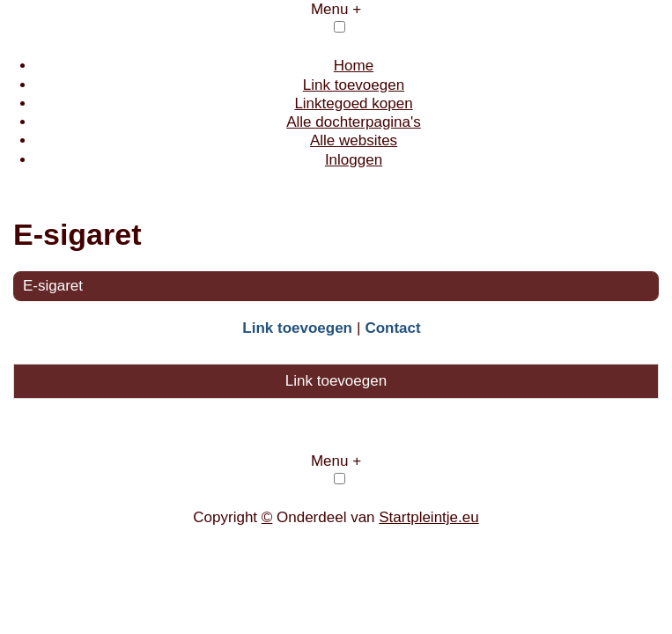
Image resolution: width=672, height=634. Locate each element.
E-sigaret (53, 286)
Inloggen (354, 160)
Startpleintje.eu (428, 517)
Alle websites (354, 140)
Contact (392, 328)
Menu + (336, 9)
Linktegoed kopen (353, 103)
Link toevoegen (354, 85)
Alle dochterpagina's (354, 122)
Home (354, 66)
